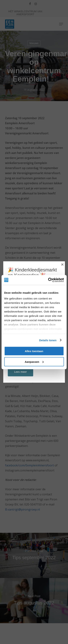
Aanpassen (34, 362)
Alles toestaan (34, 351)
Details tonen (48, 340)
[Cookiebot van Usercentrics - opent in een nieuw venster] (48, 280)
